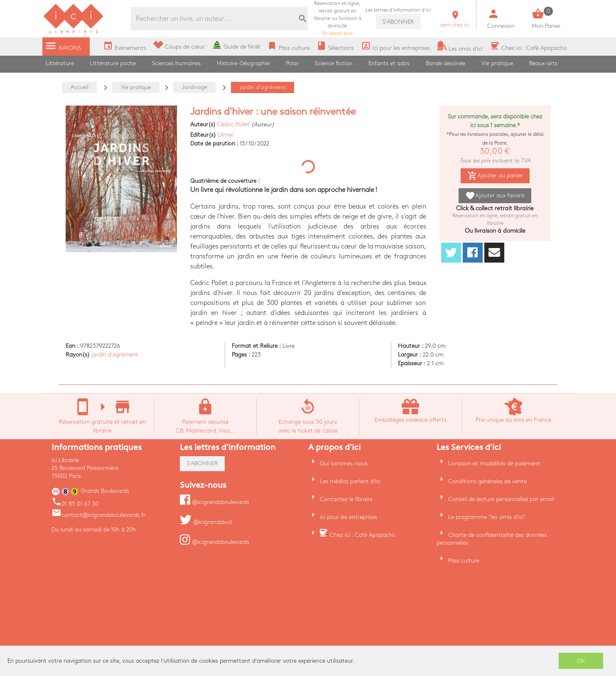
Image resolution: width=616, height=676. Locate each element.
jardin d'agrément (115, 355)
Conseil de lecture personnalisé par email (501, 499)
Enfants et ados (389, 63)
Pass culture (464, 561)
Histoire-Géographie (243, 63)
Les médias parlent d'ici (350, 481)
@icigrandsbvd (206, 522)
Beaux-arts (543, 63)
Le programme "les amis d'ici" (487, 517)
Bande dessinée (445, 63)
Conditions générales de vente (487, 481)
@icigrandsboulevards (215, 502)
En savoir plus (337, 18)
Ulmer (226, 135)
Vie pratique (497, 63)
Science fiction (334, 63)
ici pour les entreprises (348, 517)
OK (581, 661)
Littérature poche (113, 63)
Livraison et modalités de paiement (494, 463)
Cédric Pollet (233, 124)
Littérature (60, 63)
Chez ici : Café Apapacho (363, 535)
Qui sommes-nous (344, 463)
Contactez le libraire (346, 499)
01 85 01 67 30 (75, 504)
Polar (292, 63)
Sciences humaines (176, 63)
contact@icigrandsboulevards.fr (98, 515)
